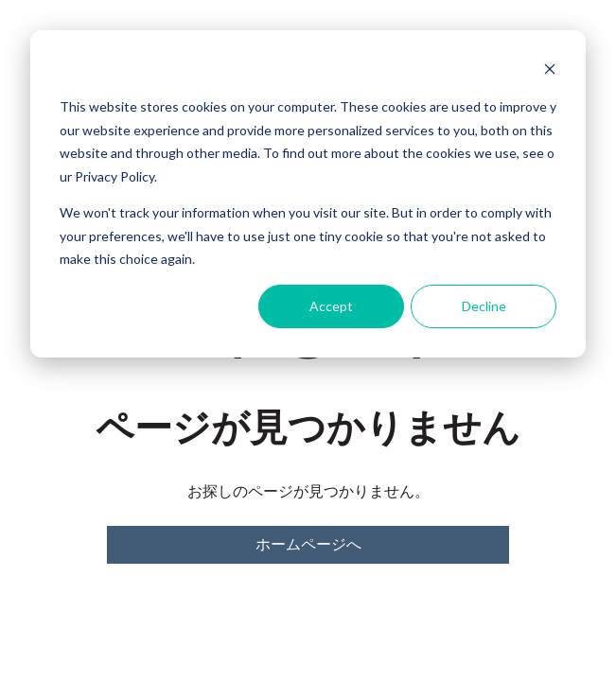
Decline (484, 306)
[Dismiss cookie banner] (550, 71)
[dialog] (308, 194)
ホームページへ (308, 544)
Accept (331, 306)
